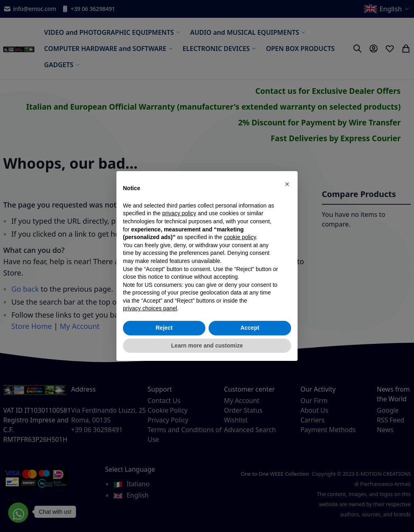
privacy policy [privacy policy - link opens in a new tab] (179, 213)
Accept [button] (250, 328)
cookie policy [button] (240, 237)
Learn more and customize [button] (207, 345)
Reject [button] (164, 328)
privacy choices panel (150, 308)
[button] (287, 184)
